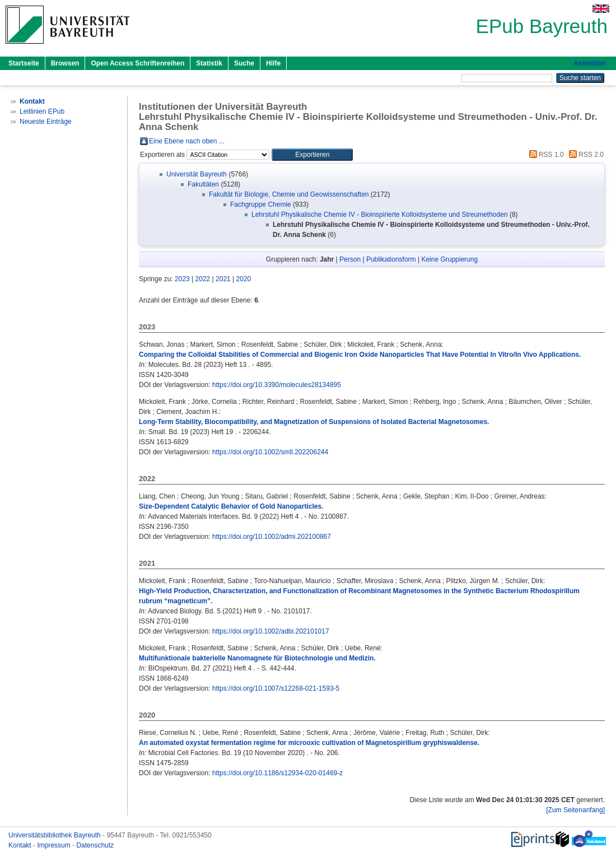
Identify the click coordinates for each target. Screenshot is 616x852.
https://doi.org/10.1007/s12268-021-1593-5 (276, 688)
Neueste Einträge (46, 122)
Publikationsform (391, 259)
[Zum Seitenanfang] (575, 810)
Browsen (65, 63)
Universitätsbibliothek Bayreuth (55, 835)
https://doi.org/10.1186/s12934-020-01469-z (278, 773)
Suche (244, 63)
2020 (244, 279)
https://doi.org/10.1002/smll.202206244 (270, 452)
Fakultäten (203, 184)
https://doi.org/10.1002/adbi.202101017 (271, 631)
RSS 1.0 (545, 155)
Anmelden (590, 63)
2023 (182, 279)
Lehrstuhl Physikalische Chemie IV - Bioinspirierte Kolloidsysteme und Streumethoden (380, 215)
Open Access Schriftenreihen (137, 63)
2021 (223, 279)
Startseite (24, 63)
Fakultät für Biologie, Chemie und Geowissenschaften (289, 194)
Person (350, 259)
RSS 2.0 (585, 155)
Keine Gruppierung (449, 259)
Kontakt (21, 845)
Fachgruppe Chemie (261, 204)
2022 (203, 279)
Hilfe (273, 63)
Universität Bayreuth (197, 174)
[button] (312, 155)
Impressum (55, 845)
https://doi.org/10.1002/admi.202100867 (272, 537)
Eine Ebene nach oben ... (187, 141)
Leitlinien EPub (42, 111)
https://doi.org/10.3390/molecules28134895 (277, 385)
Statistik (209, 63)
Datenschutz (95, 845)
